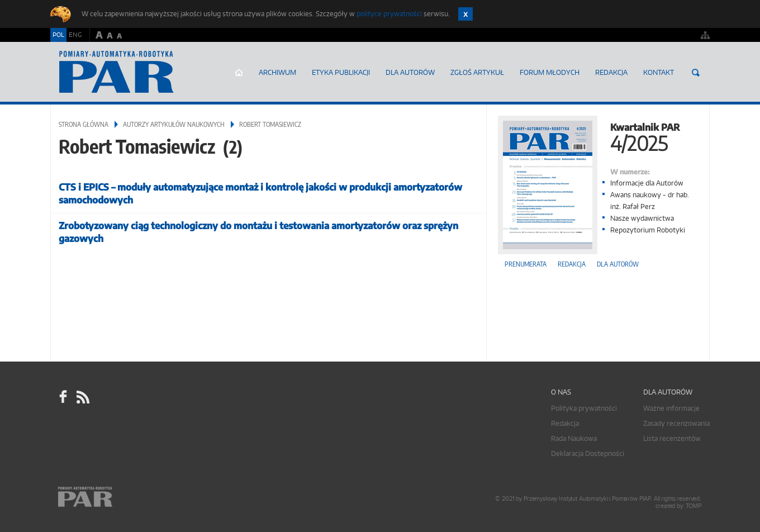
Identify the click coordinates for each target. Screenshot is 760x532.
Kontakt (659, 72)
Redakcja (611, 72)
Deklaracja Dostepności (588, 453)
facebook (63, 397)
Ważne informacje (671, 408)
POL (58, 35)
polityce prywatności (389, 14)
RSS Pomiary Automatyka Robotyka (82, 397)
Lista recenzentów (672, 438)
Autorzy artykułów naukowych (174, 124)
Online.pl (117, 497)
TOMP (693, 506)
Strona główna (239, 73)
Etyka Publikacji (341, 72)
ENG (75, 35)
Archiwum (277, 72)
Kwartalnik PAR (598, 136)
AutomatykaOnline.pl (117, 72)
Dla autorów (410, 72)
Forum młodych (550, 72)
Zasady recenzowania (676, 423)
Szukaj (696, 73)
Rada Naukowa (574, 438)
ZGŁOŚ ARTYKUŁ (477, 72)
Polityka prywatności (584, 408)
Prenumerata (526, 264)
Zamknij (465, 14)
